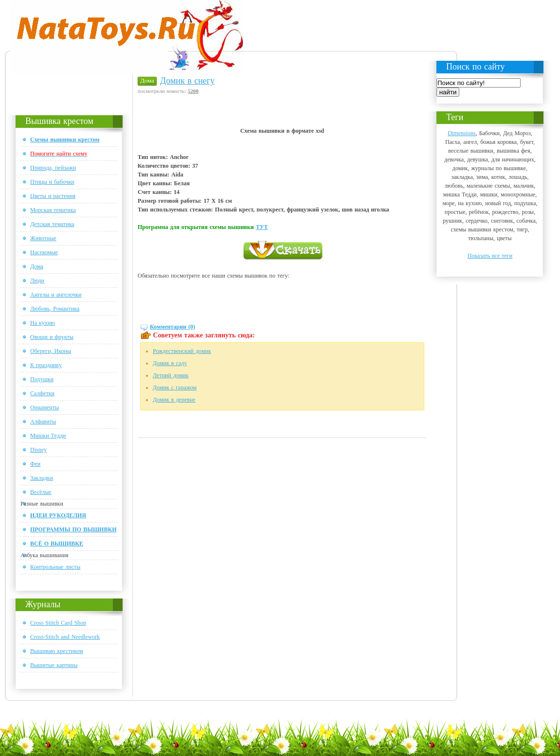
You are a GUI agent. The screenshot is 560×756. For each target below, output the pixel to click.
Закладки (42, 478)
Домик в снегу (187, 81)
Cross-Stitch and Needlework (65, 637)
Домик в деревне (174, 400)
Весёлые (41, 492)
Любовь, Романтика (55, 309)
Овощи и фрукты (52, 337)
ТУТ (262, 227)
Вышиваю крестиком (57, 651)
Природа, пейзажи (53, 168)
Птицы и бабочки (52, 182)
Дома (37, 266)
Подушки (42, 379)
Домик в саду (170, 363)
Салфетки (42, 393)
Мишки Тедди (48, 436)
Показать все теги (490, 256)
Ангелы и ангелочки (56, 295)
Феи (35, 464)
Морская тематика (53, 210)
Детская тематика (52, 224)
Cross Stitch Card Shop (58, 623)
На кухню (43, 323)
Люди (37, 281)
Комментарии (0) (172, 327)
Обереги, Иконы (51, 351)
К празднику (46, 365)
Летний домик (171, 375)
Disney (38, 450)
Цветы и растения (53, 196)
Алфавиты (43, 422)
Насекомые (44, 252)
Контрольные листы (55, 567)
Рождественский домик (182, 351)
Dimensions (461, 133)
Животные (43, 238)
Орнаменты (45, 407)
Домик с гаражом (175, 387)
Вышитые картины (54, 665)
